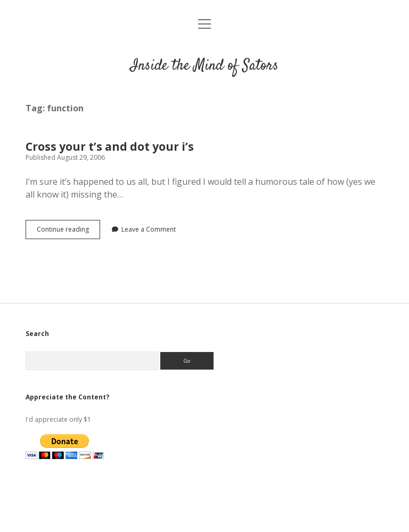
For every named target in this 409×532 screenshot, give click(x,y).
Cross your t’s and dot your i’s (110, 146)
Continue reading (68, 232)
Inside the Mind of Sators (204, 66)
